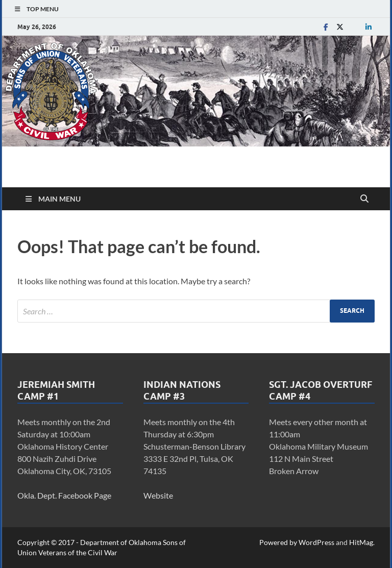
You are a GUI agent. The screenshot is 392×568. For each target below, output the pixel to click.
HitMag (361, 542)
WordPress (316, 542)
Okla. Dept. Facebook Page (64, 495)
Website (158, 495)
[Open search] (364, 199)
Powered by (279, 542)
